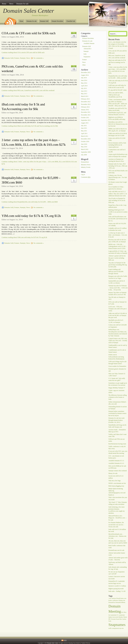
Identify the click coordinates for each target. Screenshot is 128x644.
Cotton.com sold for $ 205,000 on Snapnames (118, 326)
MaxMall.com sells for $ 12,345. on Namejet (116, 321)
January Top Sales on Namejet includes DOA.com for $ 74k (117, 294)
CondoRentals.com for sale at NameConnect (117, 351)
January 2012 (85, 110)
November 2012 (86, 104)
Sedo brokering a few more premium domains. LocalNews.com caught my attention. (117, 510)
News (11, 4)
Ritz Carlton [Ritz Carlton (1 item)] (123, 619)
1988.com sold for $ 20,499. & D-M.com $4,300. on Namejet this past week (118, 316)
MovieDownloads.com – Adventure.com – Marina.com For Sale (117, 536)
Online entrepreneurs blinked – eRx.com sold (118, 403)
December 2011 (86, 112)
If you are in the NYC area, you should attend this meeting (118, 452)
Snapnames (87, 57)
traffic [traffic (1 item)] (110, 628)
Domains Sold (44, 21)
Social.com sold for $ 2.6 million (116, 477)
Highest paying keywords (116, 589)
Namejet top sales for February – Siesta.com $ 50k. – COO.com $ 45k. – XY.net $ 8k (118, 288)
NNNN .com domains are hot (117, 483)
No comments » (39, 58)
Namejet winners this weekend (118, 471)
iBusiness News (86, 165)
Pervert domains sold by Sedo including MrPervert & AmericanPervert (117, 145)
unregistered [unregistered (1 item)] (115, 628)
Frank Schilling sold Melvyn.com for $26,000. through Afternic (116, 272)
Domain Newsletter (57, 21)
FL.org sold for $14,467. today (118, 90)
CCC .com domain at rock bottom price (116, 457)
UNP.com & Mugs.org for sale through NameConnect (117, 363)
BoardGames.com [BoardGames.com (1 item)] (121, 598)
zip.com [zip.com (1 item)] (121, 628)
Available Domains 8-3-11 (116, 463)
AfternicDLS (87, 49)
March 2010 (85, 150)
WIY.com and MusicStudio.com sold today (118, 172)
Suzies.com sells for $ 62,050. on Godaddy (117, 225)
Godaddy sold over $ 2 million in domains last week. (118, 229)
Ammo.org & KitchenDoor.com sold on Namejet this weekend (118, 156)
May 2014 (84, 83)
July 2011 (84, 126)
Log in (83, 175)
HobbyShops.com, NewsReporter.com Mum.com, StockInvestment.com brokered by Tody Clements (118, 333)
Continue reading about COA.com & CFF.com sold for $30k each (23, 52)
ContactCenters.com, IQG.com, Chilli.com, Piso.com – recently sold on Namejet (118, 341)
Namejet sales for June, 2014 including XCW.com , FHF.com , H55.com (118, 166)
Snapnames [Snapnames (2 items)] (117, 625)
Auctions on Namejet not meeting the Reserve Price (116, 160)
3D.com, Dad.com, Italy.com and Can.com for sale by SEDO (118, 542)
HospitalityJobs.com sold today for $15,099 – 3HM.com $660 (118, 77)
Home (4, 4)
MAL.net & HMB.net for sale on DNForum (117, 467)
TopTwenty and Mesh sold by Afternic (117, 563)
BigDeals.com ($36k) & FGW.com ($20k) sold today (117, 118)
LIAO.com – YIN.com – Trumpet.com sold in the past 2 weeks (118, 309)
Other (84, 65)
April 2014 (84, 86)
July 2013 (84, 88)
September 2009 (86, 152)
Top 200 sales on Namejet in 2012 (117, 298)
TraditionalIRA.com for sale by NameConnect (118, 346)
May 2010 (84, 147)
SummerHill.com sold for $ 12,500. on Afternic (117, 282)
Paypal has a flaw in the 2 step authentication (117, 206)
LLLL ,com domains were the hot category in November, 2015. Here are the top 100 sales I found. (118, 45)
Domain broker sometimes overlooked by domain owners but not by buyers (117, 413)
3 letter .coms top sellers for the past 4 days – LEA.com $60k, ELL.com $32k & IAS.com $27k (118, 70)
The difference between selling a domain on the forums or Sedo (118, 397)
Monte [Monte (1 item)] (125, 617)
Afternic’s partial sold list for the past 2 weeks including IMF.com (117, 258)
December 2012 (86, 102)
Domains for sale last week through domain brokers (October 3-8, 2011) (117, 420)
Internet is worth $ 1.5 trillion (117, 586)
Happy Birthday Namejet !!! (117, 388)
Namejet (23, 58)
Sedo (85, 54)
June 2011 (84, 128)
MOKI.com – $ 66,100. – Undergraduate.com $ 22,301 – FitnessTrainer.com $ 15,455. (118, 246)
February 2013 (85, 99)
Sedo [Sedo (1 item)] (110, 621)
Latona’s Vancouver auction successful (117, 578)
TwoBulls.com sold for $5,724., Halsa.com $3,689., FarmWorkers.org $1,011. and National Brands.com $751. (118, 112)
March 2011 (85, 136)
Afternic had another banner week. (117, 554)
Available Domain (89, 43)
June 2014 (84, 81)
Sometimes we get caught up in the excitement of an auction (118, 384)
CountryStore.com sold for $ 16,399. (117, 151)
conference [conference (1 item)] (115, 600)
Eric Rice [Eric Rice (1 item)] (124, 612)
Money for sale (113, 473)
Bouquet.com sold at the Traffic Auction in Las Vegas (118, 277)
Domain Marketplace (40, 15)
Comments (86, 177)
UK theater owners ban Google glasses (118, 183)
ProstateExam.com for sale (116, 550)
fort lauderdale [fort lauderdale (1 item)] (112, 615)
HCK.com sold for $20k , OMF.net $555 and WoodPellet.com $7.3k (116, 95)
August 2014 (85, 75)
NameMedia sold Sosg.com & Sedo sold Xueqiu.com (117, 426)
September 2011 (86, 120)
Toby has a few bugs (115, 481)
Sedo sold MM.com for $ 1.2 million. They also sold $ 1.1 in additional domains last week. (118, 194)
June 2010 (84, 144)
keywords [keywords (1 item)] (115, 617)
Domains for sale (22, 4)
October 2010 (85, 142)
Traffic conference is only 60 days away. (117, 448)
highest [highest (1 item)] (110, 617)
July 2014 (84, 78)
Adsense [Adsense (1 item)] (114, 598)
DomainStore (85, 162)
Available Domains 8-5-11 (116, 461)
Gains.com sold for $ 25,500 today (117, 139)
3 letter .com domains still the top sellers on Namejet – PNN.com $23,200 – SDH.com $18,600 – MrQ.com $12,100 (118, 103)
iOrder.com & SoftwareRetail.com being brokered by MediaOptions (116, 357)
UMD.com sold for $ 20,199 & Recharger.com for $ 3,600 (118, 135)
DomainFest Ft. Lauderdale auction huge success (117, 582)
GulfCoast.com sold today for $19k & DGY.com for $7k (117, 87)
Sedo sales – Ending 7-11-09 (117, 591)
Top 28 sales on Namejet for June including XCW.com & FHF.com (117, 201)
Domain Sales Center (29, 11)
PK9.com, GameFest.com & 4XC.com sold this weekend (117, 57)
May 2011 (84, 131)
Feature (17, 58)
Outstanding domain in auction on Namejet (118, 408)
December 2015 (86, 73)
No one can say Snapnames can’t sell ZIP (117, 573)
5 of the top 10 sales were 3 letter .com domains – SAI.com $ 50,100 (118, 235)
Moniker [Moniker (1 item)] (121, 617)
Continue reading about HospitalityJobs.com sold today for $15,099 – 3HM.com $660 (30, 202)
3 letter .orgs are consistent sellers (116, 392)
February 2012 (85, 107)
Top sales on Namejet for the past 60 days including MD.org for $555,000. (118, 265)
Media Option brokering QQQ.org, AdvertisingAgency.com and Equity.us (117, 492)
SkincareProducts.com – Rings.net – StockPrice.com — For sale (118, 518)
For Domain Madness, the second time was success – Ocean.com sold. (116, 525)
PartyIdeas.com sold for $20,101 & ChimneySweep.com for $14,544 (118, 124)
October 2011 (85, 118)
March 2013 (85, 96)
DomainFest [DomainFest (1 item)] (112, 602)
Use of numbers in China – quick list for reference (116, 188)
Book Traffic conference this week (117, 547)
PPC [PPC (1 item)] (110, 619)
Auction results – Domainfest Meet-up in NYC (117, 431)
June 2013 (84, 91)
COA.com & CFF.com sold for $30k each (29, 33)
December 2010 (86, 139)
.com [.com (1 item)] (110, 598)
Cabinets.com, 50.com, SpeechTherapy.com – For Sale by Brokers (118, 177)
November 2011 (86, 115)
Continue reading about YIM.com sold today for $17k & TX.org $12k (24, 237)
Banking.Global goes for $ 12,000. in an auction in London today (118, 212)
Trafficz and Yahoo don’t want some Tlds (117, 435)
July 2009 (84, 155)
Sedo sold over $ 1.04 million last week (117, 530)
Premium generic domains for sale (117, 370)
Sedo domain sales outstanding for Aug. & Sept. (118, 568)
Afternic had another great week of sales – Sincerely (118, 559)
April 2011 (84, 134)
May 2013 (84, 94)
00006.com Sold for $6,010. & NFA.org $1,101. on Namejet (118, 130)
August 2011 (85, 123)
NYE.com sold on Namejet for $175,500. (118, 303)
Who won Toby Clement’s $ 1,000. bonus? (117, 375)
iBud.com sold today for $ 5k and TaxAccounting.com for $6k (117, 62)
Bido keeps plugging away (116, 486)
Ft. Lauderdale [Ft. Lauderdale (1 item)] (121, 615)
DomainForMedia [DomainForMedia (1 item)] (120, 602)
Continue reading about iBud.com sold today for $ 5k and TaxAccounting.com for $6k (30, 126)
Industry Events (86, 167)
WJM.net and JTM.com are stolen (117, 440)
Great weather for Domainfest (117, 366)
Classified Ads (71, 21)
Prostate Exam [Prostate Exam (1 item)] (115, 619)
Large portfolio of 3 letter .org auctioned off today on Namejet (118, 252)
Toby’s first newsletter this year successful (118, 499)
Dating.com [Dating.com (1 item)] (122, 600)
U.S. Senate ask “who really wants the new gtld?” (117, 379)
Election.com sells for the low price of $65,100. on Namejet (117, 241)
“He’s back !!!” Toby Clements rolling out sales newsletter (118, 503)
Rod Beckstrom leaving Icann (117, 444)
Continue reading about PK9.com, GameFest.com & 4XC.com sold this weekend (28, 90)
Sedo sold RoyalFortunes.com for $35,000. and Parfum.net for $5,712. (118, 219)
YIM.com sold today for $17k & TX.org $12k (31, 216)
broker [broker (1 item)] (110, 600)
